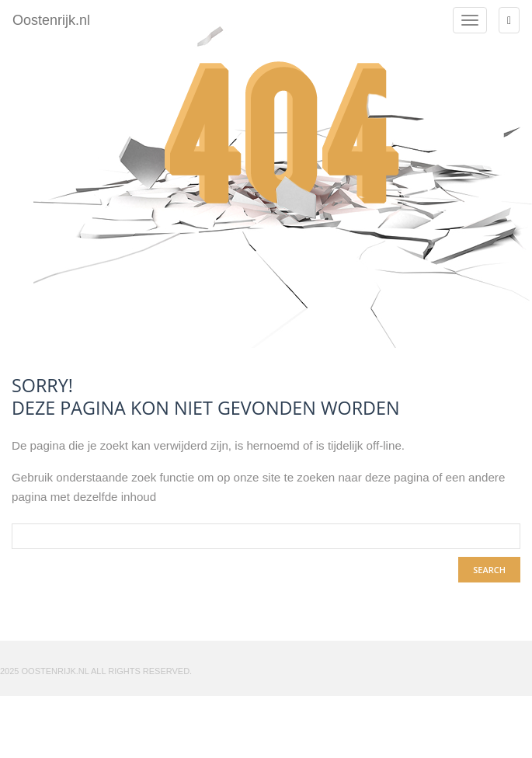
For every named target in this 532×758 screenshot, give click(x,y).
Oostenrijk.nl (51, 18)
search (489, 570)
